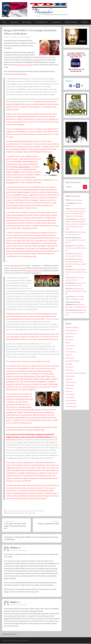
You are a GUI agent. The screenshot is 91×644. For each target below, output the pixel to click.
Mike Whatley (27, 22)
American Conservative (73, 337)
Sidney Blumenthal (30, 513)
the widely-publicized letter (41, 271)
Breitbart (68, 353)
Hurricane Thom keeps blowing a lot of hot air (76, 291)
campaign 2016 (11, 511)
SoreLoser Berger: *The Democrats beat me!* (75, 237)
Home (4, 22)
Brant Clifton (27, 37)
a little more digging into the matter (24, 65)
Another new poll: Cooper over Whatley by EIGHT (75, 315)
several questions (36, 60)
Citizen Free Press (71, 362)
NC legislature (56, 22)
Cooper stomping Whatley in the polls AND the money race (76, 253)
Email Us (85, 22)
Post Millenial (70, 401)
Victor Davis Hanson (72, 419)
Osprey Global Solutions (21, 167)
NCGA (22, 513)
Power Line (69, 404)
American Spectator (72, 340)
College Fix (69, 365)
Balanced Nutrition (71, 22)
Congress (18, 511)
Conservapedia (70, 368)
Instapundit (69, 392)
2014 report (10, 183)
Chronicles (69, 359)
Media (23, 511)
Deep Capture (70, 377)
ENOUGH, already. (77, 200)
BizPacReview (70, 347)
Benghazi (9, 513)
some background (15, 266)
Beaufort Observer (71, 343)
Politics (41, 511)
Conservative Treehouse (73, 371)
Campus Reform (71, 356)
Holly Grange (16, 513)
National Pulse (70, 398)
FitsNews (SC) (70, 380)
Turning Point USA (71, 416)
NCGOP (37, 511)
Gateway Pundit (71, 389)
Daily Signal (69, 374)
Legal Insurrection (71, 395)
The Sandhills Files (41, 22)
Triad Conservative (72, 413)
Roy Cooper (14, 22)
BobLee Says (70, 350)
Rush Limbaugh (71, 407)
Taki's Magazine (71, 410)
